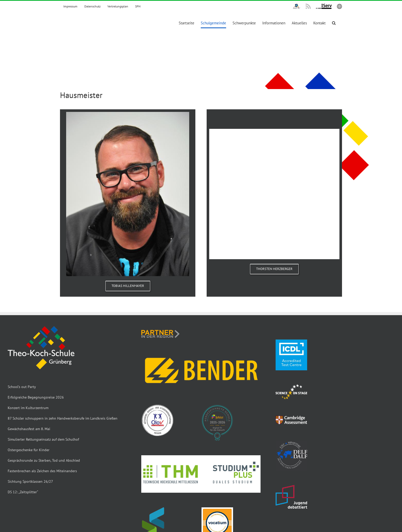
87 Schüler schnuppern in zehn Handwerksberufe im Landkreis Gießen (63, 418)
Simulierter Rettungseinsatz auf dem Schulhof (43, 439)
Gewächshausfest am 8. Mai (29, 429)
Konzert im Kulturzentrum (28, 408)
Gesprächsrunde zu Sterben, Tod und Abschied (44, 460)
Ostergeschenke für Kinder (29, 450)
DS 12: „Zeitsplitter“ (23, 492)
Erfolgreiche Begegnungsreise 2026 (36, 397)
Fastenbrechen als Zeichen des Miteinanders (42, 471)
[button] (334, 23)
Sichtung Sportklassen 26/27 (30, 481)
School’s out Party (22, 387)
